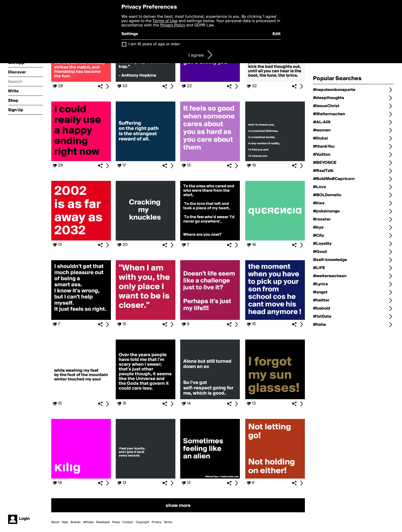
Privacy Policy (173, 25)
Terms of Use (165, 21)
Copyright (142, 522)
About (55, 522)
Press (116, 522)
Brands (76, 522)
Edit (277, 34)
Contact (128, 522)
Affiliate (88, 522)
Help (65, 522)
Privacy (156, 522)
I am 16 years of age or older (154, 44)
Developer (103, 522)
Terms (168, 522)
